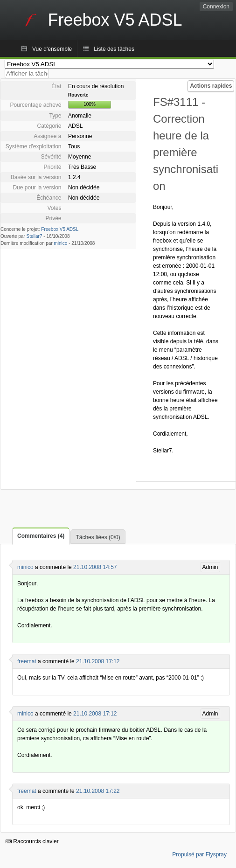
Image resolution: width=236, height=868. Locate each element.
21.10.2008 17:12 (98, 661)
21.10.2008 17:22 (98, 791)
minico (61, 243)
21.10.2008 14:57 (95, 567)
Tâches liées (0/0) (98, 537)
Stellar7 (35, 236)
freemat (27, 661)
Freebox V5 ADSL (60, 229)
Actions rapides (211, 86)
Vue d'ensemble (52, 49)
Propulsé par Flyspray (199, 854)
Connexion (216, 7)
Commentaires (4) (41, 536)
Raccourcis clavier (32, 841)
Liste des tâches (114, 49)
